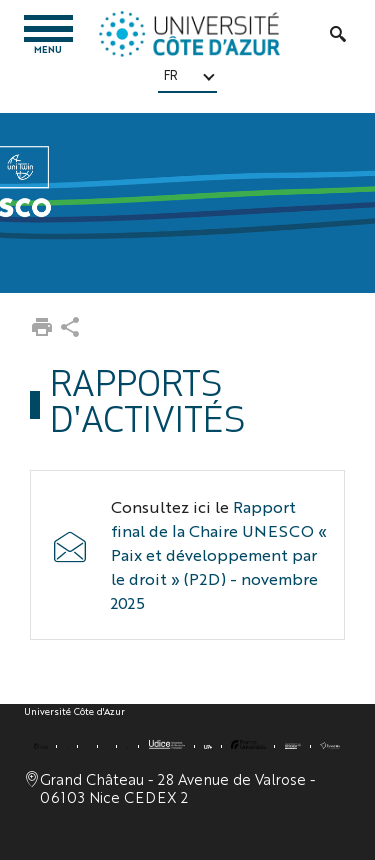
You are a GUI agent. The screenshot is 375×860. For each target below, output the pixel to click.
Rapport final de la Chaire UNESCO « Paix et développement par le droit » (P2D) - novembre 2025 (219, 554)
